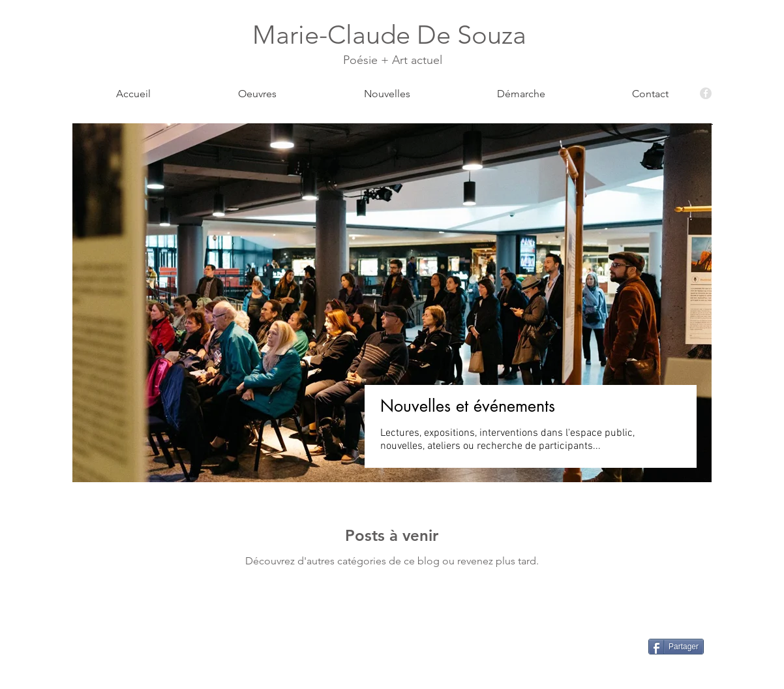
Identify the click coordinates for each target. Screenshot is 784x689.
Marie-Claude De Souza (393, 35)
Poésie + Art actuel (393, 60)
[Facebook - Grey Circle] (706, 93)
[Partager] (676, 647)
